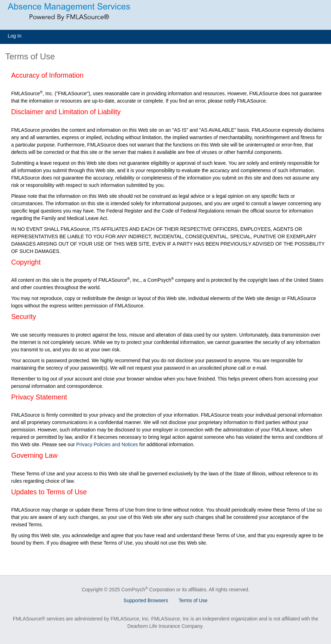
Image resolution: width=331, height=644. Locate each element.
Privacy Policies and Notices (107, 444)
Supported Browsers (146, 600)
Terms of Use (193, 600)
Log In (15, 36)
